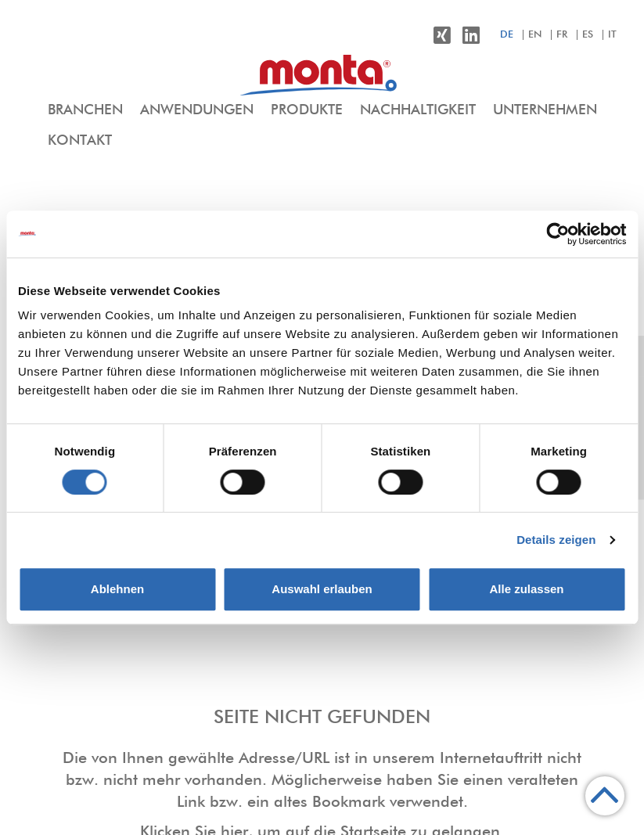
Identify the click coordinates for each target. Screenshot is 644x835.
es (588, 35)
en (535, 35)
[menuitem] (85, 111)
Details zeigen (556, 540)
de (507, 35)
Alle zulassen (526, 589)
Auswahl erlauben (322, 589)
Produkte (307, 110)
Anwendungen (197, 110)
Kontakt (80, 141)
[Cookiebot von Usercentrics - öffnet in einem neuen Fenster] (558, 234)
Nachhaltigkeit (418, 110)
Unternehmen (545, 110)
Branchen (85, 110)
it (612, 35)
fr (562, 35)
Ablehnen (117, 589)
